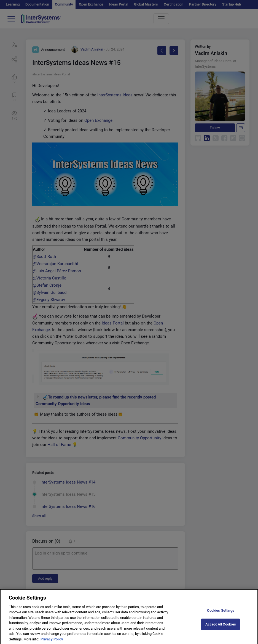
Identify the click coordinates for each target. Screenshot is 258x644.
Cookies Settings (221, 614)
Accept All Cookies (221, 628)
